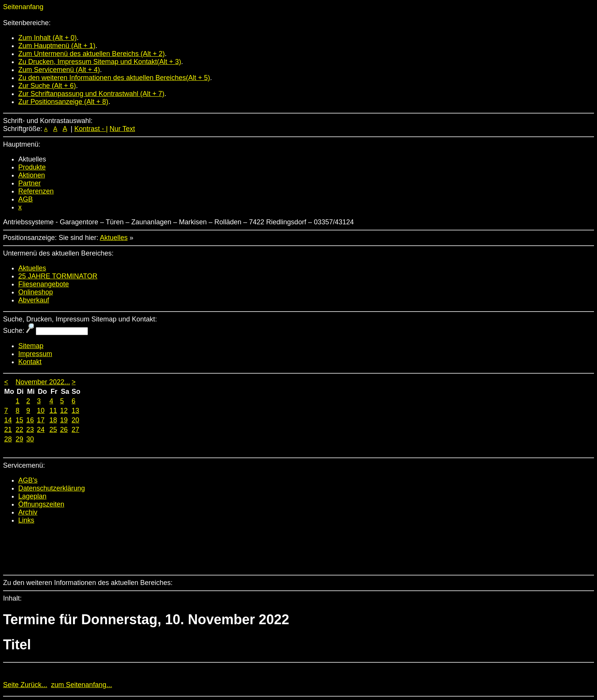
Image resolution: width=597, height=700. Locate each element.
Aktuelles (114, 238)
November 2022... (43, 382)
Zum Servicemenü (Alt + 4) (59, 70)
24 (41, 430)
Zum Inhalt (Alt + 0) (48, 38)
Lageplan (32, 496)
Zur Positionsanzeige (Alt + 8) (63, 102)
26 (64, 430)
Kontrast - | (91, 129)
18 (53, 420)
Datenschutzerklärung (52, 488)
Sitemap (31, 346)
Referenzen (36, 191)
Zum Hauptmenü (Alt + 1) (57, 46)
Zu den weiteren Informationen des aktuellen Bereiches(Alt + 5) (114, 78)
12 (64, 411)
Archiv (28, 512)
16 (30, 420)
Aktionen (32, 175)
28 (8, 439)
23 (30, 430)
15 (19, 420)
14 (8, 420)
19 (64, 420)
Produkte (32, 167)
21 (8, 430)
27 (75, 430)
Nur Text (122, 129)
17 (41, 420)
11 (53, 411)
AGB (26, 199)
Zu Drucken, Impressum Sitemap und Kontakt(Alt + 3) (100, 62)
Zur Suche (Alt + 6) (47, 86)
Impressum (35, 354)
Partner (30, 183)
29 (19, 439)
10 (41, 411)
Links (26, 520)
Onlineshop (36, 292)
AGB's (28, 480)
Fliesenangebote (44, 284)
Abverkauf (34, 300)
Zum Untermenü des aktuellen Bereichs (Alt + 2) (92, 54)
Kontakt (30, 362)
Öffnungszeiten (41, 504)
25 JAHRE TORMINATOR (58, 276)
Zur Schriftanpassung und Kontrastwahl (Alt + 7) (91, 94)
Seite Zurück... (25, 685)
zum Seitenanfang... (81, 685)
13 (75, 411)
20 (75, 420)
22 (19, 430)
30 (30, 439)
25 (53, 430)
